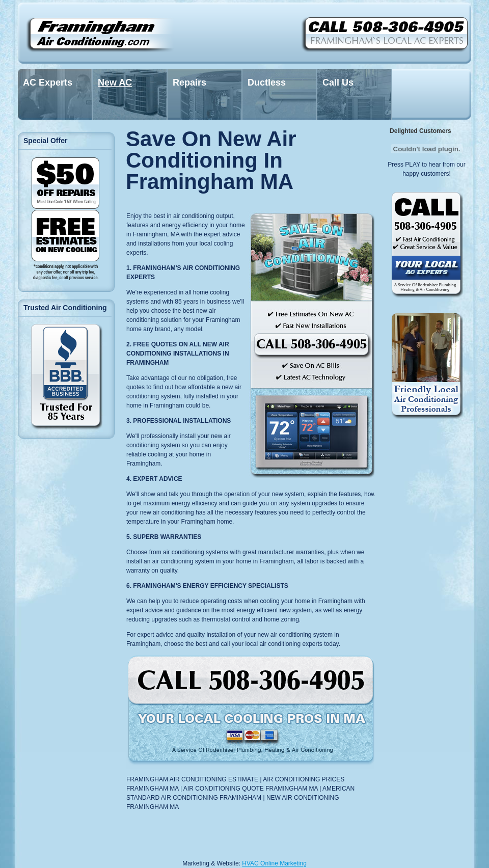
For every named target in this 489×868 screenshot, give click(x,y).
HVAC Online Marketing (274, 863)
